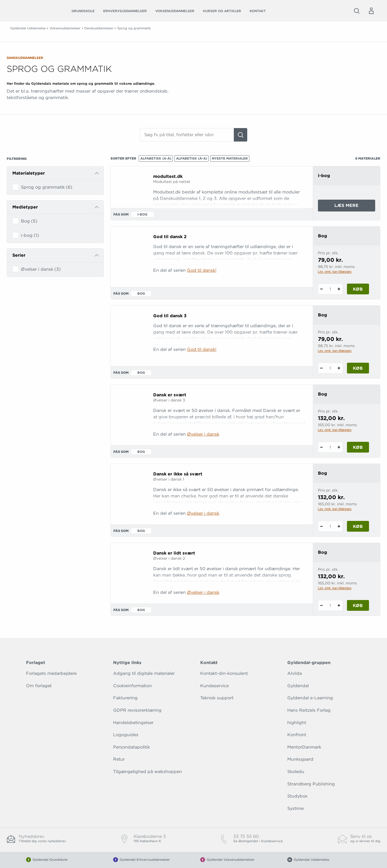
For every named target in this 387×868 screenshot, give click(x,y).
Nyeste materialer (230, 158)
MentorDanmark (304, 747)
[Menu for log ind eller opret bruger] (371, 11)
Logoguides (126, 735)
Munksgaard (300, 759)
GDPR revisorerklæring (137, 710)
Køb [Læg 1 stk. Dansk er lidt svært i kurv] (358, 606)
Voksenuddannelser (175, 11)
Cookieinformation (132, 686)
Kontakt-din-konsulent (224, 673)
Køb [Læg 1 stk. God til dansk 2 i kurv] (358, 289)
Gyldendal (298, 686)
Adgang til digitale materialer (144, 673)
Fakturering (125, 698)
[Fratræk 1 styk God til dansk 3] (322, 368)
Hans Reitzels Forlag (309, 710)
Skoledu (296, 772)
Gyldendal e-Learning (310, 698)
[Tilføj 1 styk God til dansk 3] (339, 368)
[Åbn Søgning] (357, 11)
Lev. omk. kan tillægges (335, 272)
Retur (119, 759)
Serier (19, 255)
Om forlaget (39, 686)
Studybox (297, 796)
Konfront (297, 735)
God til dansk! (202, 270)
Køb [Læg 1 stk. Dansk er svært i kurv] (358, 447)
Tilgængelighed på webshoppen (148, 772)
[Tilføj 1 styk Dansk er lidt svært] (339, 605)
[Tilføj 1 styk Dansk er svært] (339, 447)
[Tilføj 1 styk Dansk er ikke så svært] (339, 526)
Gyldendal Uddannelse (28, 28)
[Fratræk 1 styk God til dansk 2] (322, 289)
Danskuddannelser (99, 28)
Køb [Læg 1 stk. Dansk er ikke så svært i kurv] (358, 526)
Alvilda (295, 673)
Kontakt (258, 11)
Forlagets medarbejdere (51, 673)
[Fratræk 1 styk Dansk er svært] (322, 447)
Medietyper (25, 207)
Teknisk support (217, 698)
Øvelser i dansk (203, 434)
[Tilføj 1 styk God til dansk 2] (339, 289)
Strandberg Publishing (311, 784)
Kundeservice (214, 686)
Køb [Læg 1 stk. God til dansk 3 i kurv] (358, 368)
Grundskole (83, 11)
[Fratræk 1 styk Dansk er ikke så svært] (322, 526)
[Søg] (241, 135)
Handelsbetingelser (133, 723)
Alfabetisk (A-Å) (156, 158)
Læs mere (355, 207)
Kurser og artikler (222, 11)
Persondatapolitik (132, 747)
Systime (295, 808)
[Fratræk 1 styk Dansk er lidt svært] (322, 605)
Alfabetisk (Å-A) (191, 158)
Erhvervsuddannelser (125, 11)
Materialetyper (29, 173)
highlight (297, 723)
